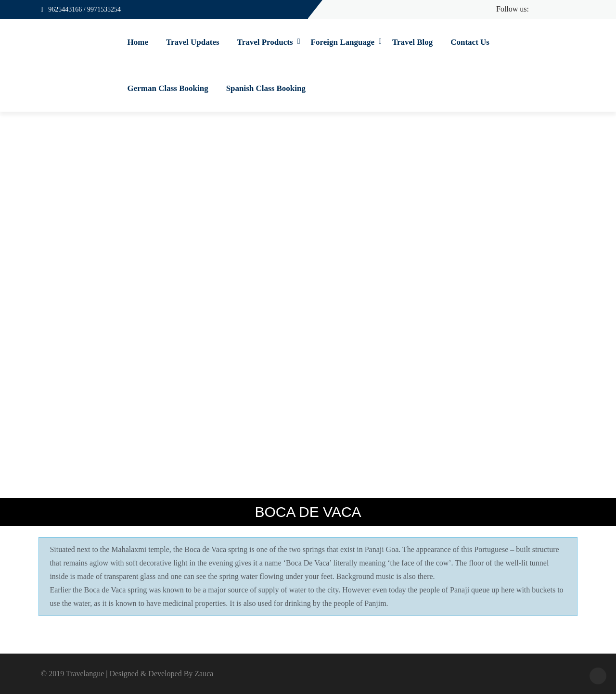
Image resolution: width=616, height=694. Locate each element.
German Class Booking (168, 88)
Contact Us (470, 42)
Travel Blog (412, 42)
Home (138, 42)
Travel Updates (193, 42)
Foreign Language (343, 42)
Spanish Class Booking (266, 88)
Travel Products (265, 42)
